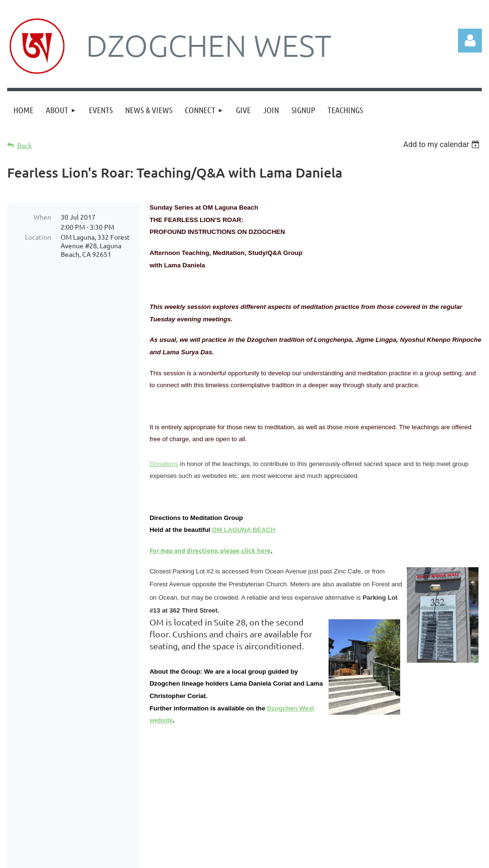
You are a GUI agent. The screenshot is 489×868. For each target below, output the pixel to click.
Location (38, 237)
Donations (164, 464)
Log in (470, 41)
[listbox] (442, 144)
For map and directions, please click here (210, 550)
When (42, 217)
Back (25, 145)
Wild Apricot (368, 856)
